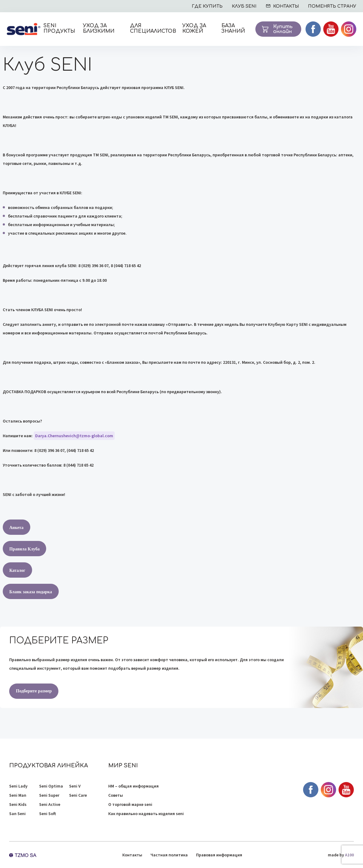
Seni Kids (18, 804)
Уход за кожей (194, 28)
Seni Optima (51, 786)
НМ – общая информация (133, 786)
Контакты (132, 855)
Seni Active (50, 804)
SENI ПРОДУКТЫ (59, 28)
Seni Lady (18, 786)
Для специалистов (153, 28)
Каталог (17, 570)
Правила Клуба (25, 549)
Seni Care (78, 795)
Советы (116, 795)
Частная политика (169, 855)
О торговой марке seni (130, 804)
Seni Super (49, 795)
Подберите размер (33, 691)
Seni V (75, 786)
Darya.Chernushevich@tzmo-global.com (74, 436)
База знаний (233, 28)
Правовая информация (219, 855)
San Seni (17, 814)
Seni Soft (48, 814)
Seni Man (18, 795)
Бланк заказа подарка (31, 592)
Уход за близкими (99, 28)
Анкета (17, 527)
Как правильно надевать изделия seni (146, 814)
